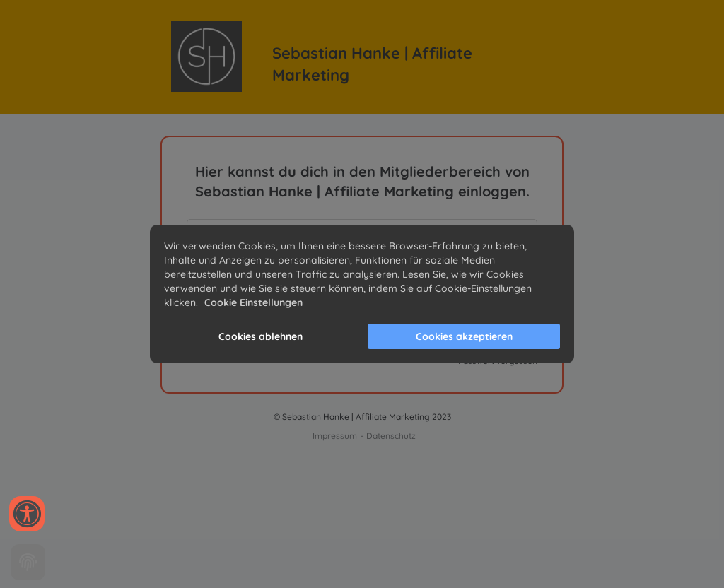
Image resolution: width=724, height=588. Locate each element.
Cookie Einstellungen (253, 302)
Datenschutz (391, 436)
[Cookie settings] (28, 562)
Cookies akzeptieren (464, 336)
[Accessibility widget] (27, 514)
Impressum (335, 436)
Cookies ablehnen (261, 336)
